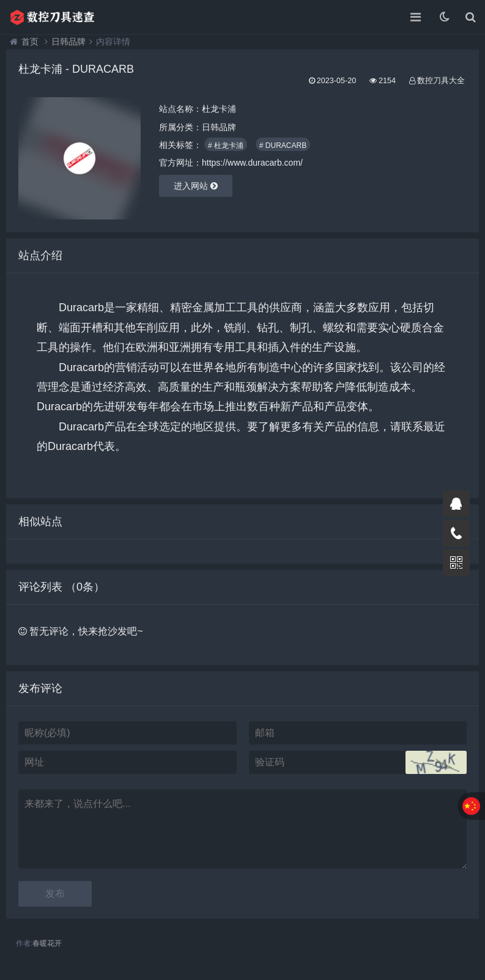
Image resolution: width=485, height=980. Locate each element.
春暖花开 (47, 943)
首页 (30, 42)
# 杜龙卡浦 (226, 146)
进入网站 (196, 186)
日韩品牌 (68, 42)
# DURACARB (283, 146)
